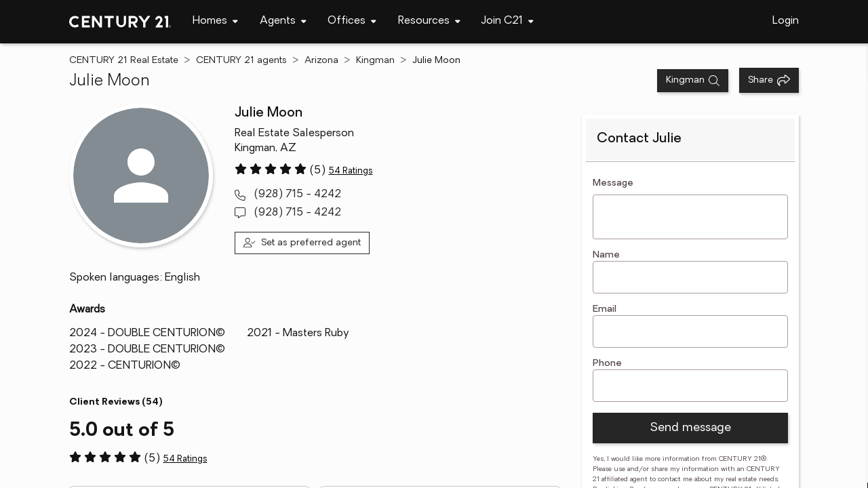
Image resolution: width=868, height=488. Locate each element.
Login (786, 21)
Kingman (375, 61)
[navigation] (215, 22)
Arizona (321, 61)
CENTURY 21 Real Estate (124, 61)
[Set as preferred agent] (302, 243)
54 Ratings (350, 171)
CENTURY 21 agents (241, 61)
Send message (690, 428)
